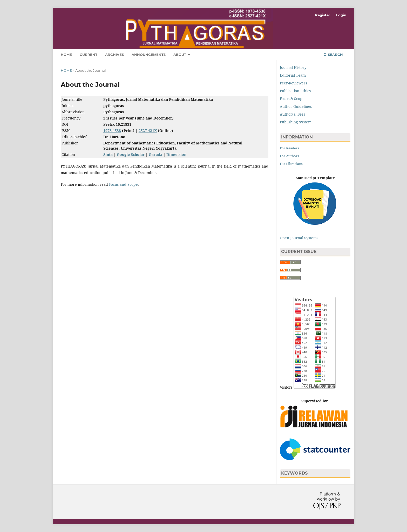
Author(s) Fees (292, 114)
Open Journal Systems (299, 238)
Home (66, 55)
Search (333, 55)
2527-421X (148, 131)
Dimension (176, 154)
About (180, 55)
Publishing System (296, 122)
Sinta (108, 154)
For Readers (289, 148)
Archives (114, 55)
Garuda (155, 154)
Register (323, 15)
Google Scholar (131, 154)
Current (89, 55)
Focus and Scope (123, 184)
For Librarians (291, 164)
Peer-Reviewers (293, 83)
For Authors (289, 156)
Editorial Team (293, 75)
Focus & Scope (292, 99)
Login (341, 15)
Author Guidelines (296, 106)
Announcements (149, 55)
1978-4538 (112, 131)
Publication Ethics (295, 91)
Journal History (293, 67)
